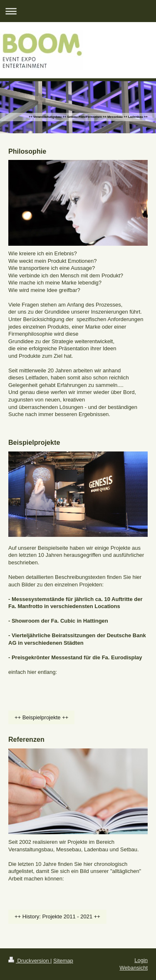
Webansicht (134, 968)
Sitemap (63, 961)
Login (141, 960)
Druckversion (29, 961)
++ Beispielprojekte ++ (41, 717)
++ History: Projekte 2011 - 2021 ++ (57, 916)
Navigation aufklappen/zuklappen (78, 11)
